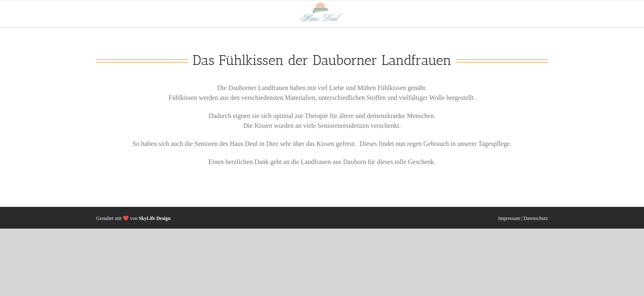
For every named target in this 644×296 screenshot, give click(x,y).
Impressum (509, 218)
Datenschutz (536, 218)
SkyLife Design (155, 218)
